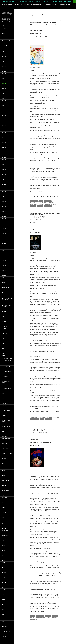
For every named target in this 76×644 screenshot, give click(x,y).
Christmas (4, 321)
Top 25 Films (23, 5)
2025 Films (68, 5)
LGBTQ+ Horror (5, 449)
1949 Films (4, 96)
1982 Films (4, 177)
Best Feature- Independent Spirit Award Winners (7, 303)
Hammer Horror (5, 391)
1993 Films (4, 204)
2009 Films (4, 243)
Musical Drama (5, 468)
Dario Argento (5, 331)
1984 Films (4, 182)
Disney (3, 339)
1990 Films (4, 197)
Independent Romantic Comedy (6, 421)
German (3, 563)
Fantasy (3, 348)
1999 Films (4, 219)
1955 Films (4, 111)
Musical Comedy (5, 466)
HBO (3, 393)
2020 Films (4, 270)
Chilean (3, 607)
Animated (4, 290)
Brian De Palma (5, 314)
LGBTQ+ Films (4, 444)
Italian (3, 543)
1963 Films (4, 130)
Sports (3, 508)
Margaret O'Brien (51, 21)
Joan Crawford (5, 558)
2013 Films (4, 253)
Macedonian (4, 627)
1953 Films (4, 106)
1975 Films (4, 160)
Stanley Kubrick (5, 510)
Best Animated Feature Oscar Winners (6, 295)
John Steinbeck (52, 213)
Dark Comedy (5, 334)
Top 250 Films (4, 5)
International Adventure (7, 358)
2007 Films (4, 238)
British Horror (5, 533)
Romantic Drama (5, 493)
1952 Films (4, 103)
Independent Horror (6, 418)
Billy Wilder (46, 427)
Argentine (4, 592)
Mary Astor (49, 204)
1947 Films (4, 91)
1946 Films (4, 88)
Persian (3, 585)
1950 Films (4, 98)
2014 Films (4, 256)
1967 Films (4, 140)
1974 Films (4, 157)
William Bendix (42, 215)
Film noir (41, 428)
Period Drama (5, 476)
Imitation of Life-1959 (44, 8)
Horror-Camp (5, 406)
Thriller (36, 215)
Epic (3, 346)
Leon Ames (38, 21)
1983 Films (4, 179)
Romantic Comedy (5, 490)
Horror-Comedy (5, 408)
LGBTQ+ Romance (5, 451)
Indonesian (4, 624)
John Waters (4, 434)
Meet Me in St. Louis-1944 (43, 24)
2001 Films (4, 224)
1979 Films (4, 170)
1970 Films (4, 147)
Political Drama (5, 478)
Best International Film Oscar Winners (6, 306)
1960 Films (4, 123)
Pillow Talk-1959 (28, 8)
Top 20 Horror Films (6, 43)
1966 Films (4, 138)
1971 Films (4, 150)
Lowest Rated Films (6, 531)
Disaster (4, 336)
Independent (4, 415)
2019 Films (4, 268)
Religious (4, 485)
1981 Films (4, 174)
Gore (3, 553)
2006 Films (4, 236)
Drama (56, 427)
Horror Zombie (5, 403)
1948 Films (4, 93)
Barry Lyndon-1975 (12, 8)
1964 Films (4, 133)
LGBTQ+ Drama (5, 441)
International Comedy (6, 361)
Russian (3, 617)
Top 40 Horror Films (37, 5)
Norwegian (4, 590)
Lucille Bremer (44, 21)
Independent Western (6, 426)
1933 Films (4, 59)
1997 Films (4, 214)
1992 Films (4, 202)
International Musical (6, 376)
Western (4, 526)
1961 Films (4, 125)
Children (4, 319)
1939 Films (4, 71)
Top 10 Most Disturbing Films (48, 5)
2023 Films (4, 278)
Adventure (4, 285)
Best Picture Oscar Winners (7, 309)
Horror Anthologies (6, 634)
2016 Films (4, 260)
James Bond (4, 431)
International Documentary (5, 364)
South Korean (5, 597)
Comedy (4, 324)
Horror (3, 398)
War (3, 523)
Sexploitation (5, 500)
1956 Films (4, 113)
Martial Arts (4, 458)
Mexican (4, 568)
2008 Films (4, 241)
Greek (3, 595)
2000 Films (4, 221)
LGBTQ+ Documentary (6, 439)
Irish (3, 587)
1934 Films (4, 61)
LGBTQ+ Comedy (5, 436)
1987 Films (4, 189)
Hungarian (4, 622)
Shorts (3, 503)
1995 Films (4, 209)
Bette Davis (4, 560)
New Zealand (4, 580)
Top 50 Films (17, 5)
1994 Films (4, 206)
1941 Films (4, 76)
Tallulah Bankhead (35, 419)
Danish (3, 577)
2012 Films (4, 251)
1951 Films (4, 101)
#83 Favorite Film (33, 20)
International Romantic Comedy (7, 382)
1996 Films (4, 211)
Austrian (4, 619)
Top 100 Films (11, 5)
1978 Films (4, 167)
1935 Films (4, 64)
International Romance (7, 379)
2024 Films (4, 280)
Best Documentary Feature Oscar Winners (7, 299)
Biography (4, 311)
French (3, 555)
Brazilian (4, 573)
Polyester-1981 (36, 8)
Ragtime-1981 (53, 8)
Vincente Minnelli (52, 22)
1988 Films (4, 192)
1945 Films (4, 86)
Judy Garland (33, 21)
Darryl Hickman (46, 20)
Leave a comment (42, 27)
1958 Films (4, 118)
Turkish (3, 602)
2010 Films (4, 246)
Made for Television (6, 456)
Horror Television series (7, 401)
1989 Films (4, 194)
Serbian (3, 600)
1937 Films (4, 66)
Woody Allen (5, 528)
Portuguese (4, 582)
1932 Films (4, 56)
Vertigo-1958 (4, 8)
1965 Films (4, 135)
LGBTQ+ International (6, 446)
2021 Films (4, 273)
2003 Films (4, 229)
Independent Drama (6, 413)
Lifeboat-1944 (37, 217)
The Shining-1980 (20, 8)
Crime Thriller (5, 329)
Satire (3, 495)
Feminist (4, 353)
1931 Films (4, 54)
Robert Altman (5, 488)
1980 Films (4, 172)
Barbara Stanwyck (39, 427)
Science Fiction (5, 498)
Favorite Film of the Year (60, 5)
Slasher (3, 505)
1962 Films (4, 128)
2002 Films (4, 226)
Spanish (3, 575)
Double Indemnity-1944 (43, 430)
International (5, 374)
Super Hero (4, 512)
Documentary (5, 341)
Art (3, 292)
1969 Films (4, 145)
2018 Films (4, 265)
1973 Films (4, 155)
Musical (35, 22)
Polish (3, 614)
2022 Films (4, 275)
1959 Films (4, 120)
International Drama (6, 367)
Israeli (3, 609)
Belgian (3, 612)
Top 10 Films (29, 5)
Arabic (3, 604)
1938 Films (4, 69)
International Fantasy (6, 369)
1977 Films (4, 165)
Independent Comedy (6, 411)
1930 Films (4, 52)
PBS (3, 473)
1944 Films (40, 20)
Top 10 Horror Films (6, 46)
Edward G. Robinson (34, 428)
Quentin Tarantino (6, 483)
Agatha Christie (5, 536)
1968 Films (4, 143)
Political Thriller (5, 481)
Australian (4, 570)
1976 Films (4, 162)
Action (3, 283)
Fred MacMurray (47, 428)
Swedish (4, 545)
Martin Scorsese (5, 461)
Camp (3, 316)
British (3, 550)
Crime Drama (52, 427)
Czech (3, 565)
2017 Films (4, 263)
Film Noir (47, 618)
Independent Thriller (6, 424)
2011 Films (4, 248)
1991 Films (4, 199)
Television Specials (6, 515)
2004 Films (4, 231)
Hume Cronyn (45, 213)
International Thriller (6, 388)
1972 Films (4, 152)
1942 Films (4, 79)
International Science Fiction (6, 386)
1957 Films (4, 115)
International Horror (6, 372)
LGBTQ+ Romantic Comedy (7, 453)
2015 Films (4, 258)
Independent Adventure (6, 429)
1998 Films (4, 216)
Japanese (4, 538)
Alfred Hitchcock (38, 213)
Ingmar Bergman (5, 548)
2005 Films (4, 233)
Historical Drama (5, 396)
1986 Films (4, 187)
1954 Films (4, 108)
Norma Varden (54, 428)
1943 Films (4, 81)
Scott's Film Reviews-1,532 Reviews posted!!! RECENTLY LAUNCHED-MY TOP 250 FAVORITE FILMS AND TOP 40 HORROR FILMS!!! (37, 2)
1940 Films (4, 74)
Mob (3, 463)
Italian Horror (5, 541)
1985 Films (4, 184)
